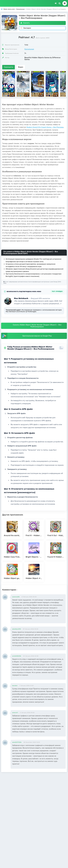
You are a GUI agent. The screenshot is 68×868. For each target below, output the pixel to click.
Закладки (26, 28)
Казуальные (29, 49)
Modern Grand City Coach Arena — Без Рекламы (45, 127)
